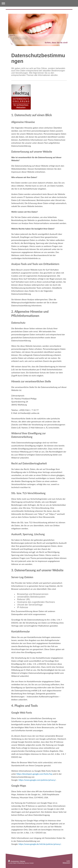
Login (68, 861)
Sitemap (23, 861)
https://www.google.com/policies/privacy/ (37, 780)
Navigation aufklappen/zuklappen (39, 3)
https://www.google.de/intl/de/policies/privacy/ (40, 844)
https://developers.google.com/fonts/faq (34, 774)
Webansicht (66, 863)
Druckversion (14, 861)
